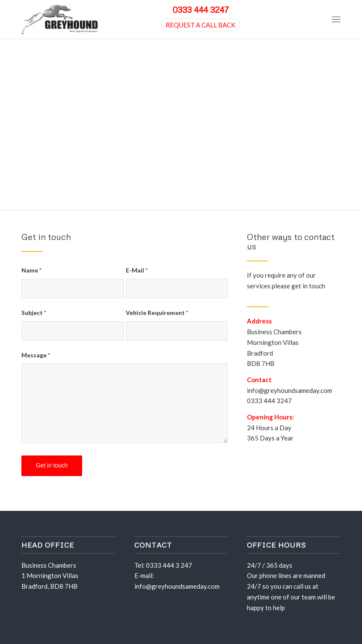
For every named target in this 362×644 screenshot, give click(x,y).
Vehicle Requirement (157, 313)
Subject (34, 313)
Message (36, 355)
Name (31, 270)
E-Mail (137, 270)
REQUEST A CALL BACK (200, 25)
